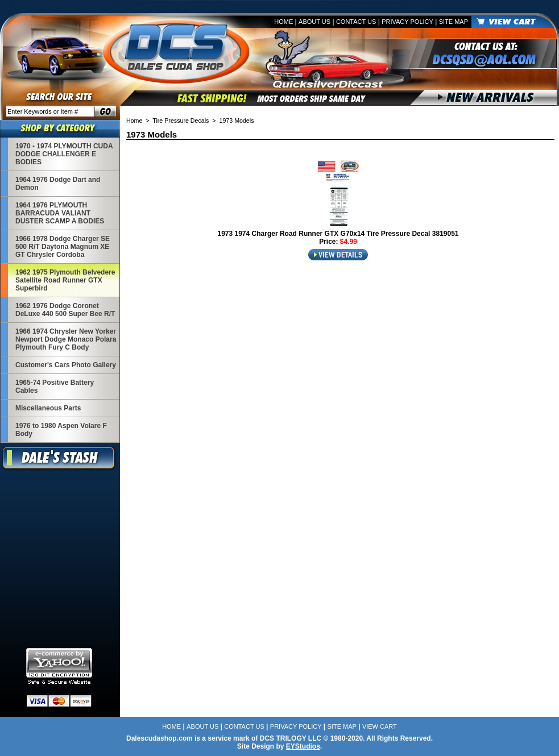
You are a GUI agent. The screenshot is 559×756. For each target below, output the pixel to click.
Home (283, 22)
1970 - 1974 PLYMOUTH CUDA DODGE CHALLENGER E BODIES (64, 154)
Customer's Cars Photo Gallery (66, 365)
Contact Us (356, 22)
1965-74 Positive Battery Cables (55, 387)
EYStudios (303, 746)
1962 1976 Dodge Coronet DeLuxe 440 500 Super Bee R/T (65, 310)
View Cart (380, 726)
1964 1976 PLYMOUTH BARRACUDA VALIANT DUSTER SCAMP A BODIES (60, 213)
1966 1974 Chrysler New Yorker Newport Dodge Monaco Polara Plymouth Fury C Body (66, 339)
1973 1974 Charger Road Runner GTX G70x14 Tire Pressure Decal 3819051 (338, 234)
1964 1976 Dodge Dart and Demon (58, 184)
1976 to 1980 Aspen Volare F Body (61, 430)
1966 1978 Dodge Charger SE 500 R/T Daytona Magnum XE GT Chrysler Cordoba (63, 247)
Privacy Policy (407, 22)
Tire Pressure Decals (181, 121)
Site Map (454, 22)
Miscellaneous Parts (48, 408)
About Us (314, 22)
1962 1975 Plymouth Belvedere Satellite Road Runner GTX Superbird (65, 280)
